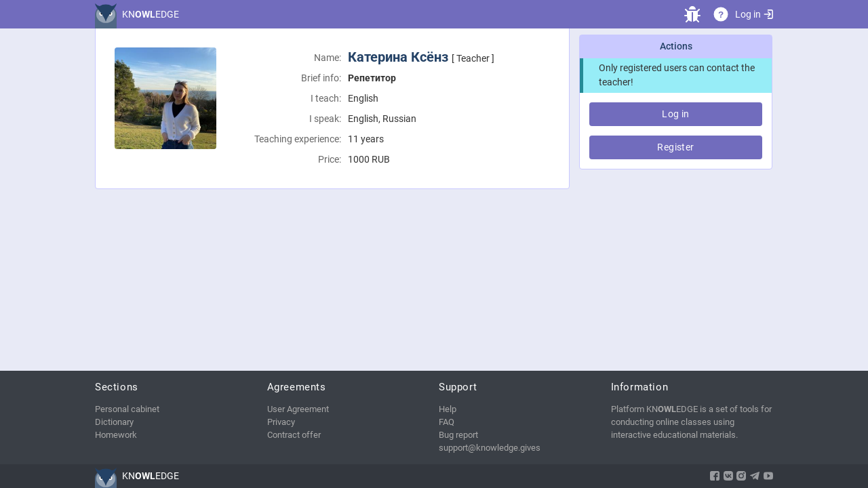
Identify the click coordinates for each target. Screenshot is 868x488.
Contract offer (294, 435)
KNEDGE (151, 14)
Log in (754, 14)
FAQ (447, 422)
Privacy (281, 422)
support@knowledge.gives (490, 448)
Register (675, 147)
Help (448, 409)
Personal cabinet (127, 409)
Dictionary (114, 422)
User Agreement (298, 409)
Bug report (458, 435)
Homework (116, 435)
